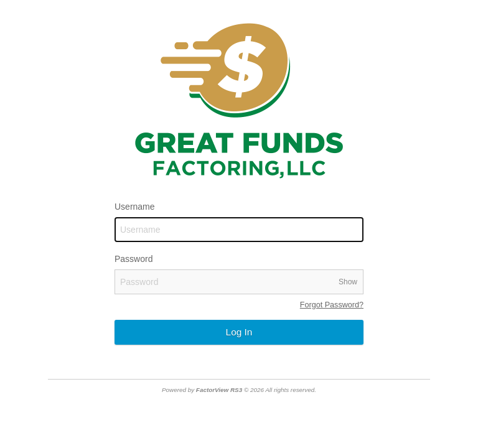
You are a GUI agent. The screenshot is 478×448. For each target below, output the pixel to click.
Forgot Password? (332, 305)
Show (348, 282)
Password (134, 259)
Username (135, 207)
